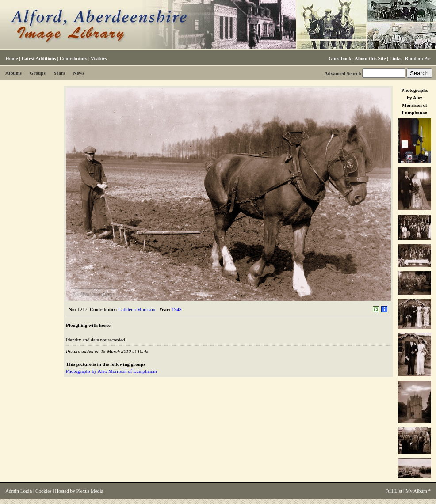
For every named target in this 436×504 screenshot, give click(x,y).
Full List (394, 491)
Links (395, 58)
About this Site (370, 58)
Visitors (99, 58)
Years (59, 73)
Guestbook (340, 58)
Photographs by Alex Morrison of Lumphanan (111, 371)
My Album (416, 491)
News (78, 73)
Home (11, 58)
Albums (13, 73)
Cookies (43, 491)
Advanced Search (342, 73)
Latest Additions (38, 58)
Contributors (73, 58)
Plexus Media (90, 491)
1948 (176, 309)
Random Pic (418, 58)
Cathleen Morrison (137, 309)
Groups (38, 73)
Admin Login (19, 491)
